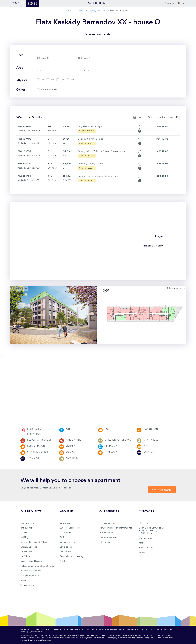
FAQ (62, 538)
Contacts (169, 3)
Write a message (162, 490)
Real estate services (108, 538)
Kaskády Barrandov (97, 11)
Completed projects (30, 576)
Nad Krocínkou (27, 523)
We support (65, 533)
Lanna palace (66, 547)
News (23, 580)
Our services (109, 512)
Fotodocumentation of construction (37, 566)
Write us (143, 552)
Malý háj (24, 538)
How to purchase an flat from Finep (116, 528)
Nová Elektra (26, 552)
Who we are (65, 523)
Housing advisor (107, 533)
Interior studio (106, 542)
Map (141, 543)
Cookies (64, 561)
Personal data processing (71, 557)
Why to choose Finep (70, 528)
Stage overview (27, 585)
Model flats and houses (31, 561)
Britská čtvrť (26, 528)
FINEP (71, 11)
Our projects (31, 512)
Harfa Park (25, 557)
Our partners (66, 552)
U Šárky (24, 533)
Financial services (107, 523)
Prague (81, 11)
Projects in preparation (31, 571)
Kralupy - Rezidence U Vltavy (34, 542)
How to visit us (146, 548)
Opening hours (146, 538)
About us (67, 512)
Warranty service (68, 542)
